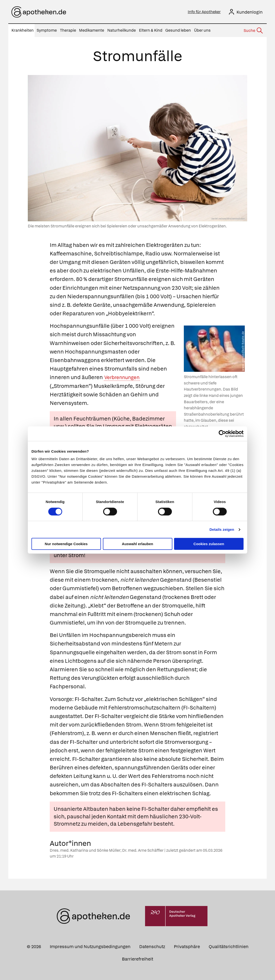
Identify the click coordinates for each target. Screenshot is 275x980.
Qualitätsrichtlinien (229, 947)
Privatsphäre (187, 947)
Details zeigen (222, 529)
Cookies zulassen (209, 544)
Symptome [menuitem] (47, 30)
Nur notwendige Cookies (66, 544)
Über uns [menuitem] (202, 30)
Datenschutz (152, 947)
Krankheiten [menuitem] (23, 30)
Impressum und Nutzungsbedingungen (90, 947)
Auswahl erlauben (137, 544)
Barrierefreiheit (137, 959)
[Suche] (253, 31)
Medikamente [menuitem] (92, 30)
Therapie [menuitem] (68, 30)
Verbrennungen (124, 377)
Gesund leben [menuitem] (178, 30)
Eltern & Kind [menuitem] (151, 30)
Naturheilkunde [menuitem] (122, 30)
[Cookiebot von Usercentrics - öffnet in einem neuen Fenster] (222, 434)
